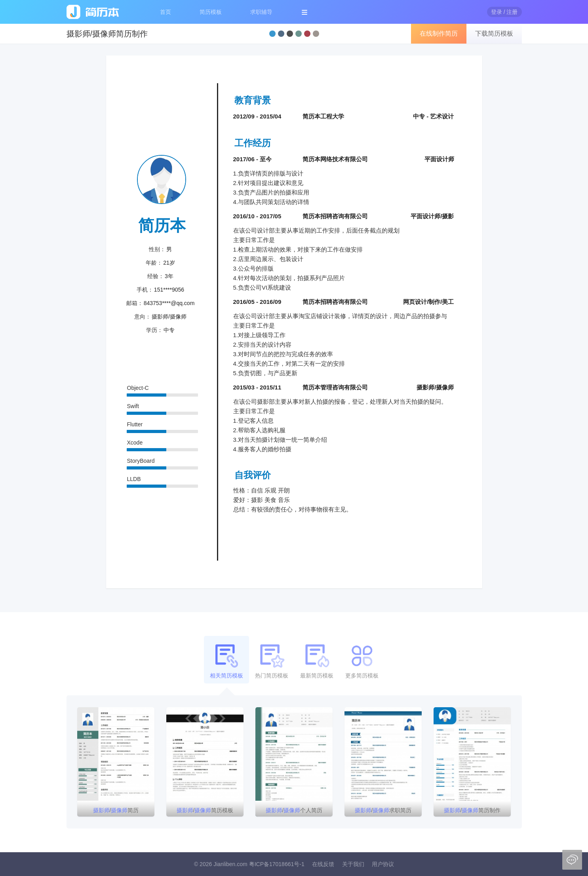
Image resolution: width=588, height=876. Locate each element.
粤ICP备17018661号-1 (277, 864)
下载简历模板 (494, 33)
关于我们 (353, 864)
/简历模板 (205, 810)
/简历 (116, 810)
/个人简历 (294, 810)
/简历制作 (472, 810)
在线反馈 (323, 864)
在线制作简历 (439, 33)
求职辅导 (261, 12)
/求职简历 (383, 810)
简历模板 (211, 12)
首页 (166, 12)
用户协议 (383, 864)
